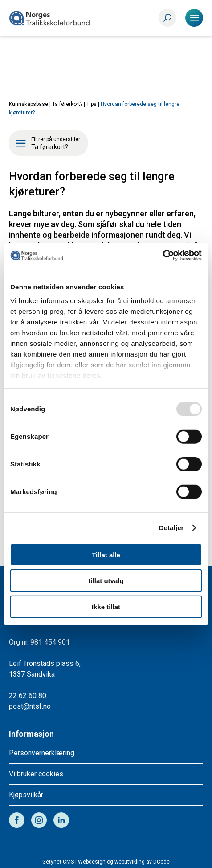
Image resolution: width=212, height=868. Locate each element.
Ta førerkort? (67, 104)
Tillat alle (106, 554)
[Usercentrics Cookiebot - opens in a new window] (163, 256)
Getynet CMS (58, 862)
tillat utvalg (106, 581)
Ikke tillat (106, 606)
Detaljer (171, 528)
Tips (92, 104)
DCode (161, 862)
